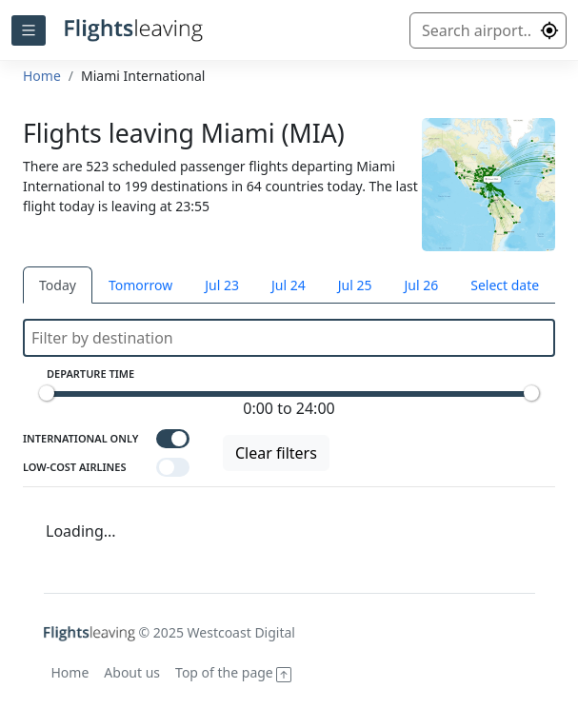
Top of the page (233, 672)
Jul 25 (355, 285)
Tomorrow (140, 285)
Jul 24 (289, 285)
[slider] (47, 393)
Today (58, 285)
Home (42, 76)
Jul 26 (421, 285)
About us (132, 672)
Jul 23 (222, 285)
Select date (505, 285)
